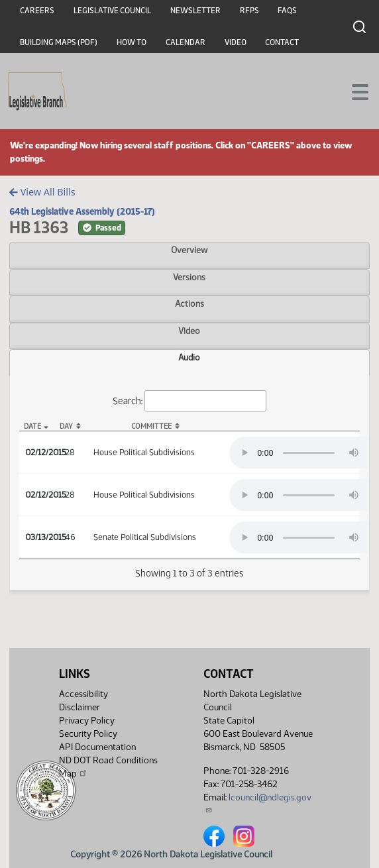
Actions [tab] (189, 303)
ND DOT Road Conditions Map (108, 767)
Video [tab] (189, 331)
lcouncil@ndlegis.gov (257, 803)
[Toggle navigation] (353, 91)
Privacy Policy (87, 721)
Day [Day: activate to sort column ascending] (66, 426)
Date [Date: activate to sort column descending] (32, 426)
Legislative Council (112, 11)
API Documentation (97, 747)
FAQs (287, 11)
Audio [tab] (189, 357)
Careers (37, 11)
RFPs (249, 11)
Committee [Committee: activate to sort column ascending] (151, 426)
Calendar (186, 42)
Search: (189, 401)
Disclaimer (80, 707)
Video (236, 42)
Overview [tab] (189, 250)
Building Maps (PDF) (59, 42)
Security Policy (88, 734)
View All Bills (42, 192)
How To (132, 42)
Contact (282, 42)
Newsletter (195, 11)
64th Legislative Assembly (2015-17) (82, 211)
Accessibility (83, 694)
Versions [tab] (189, 277)
